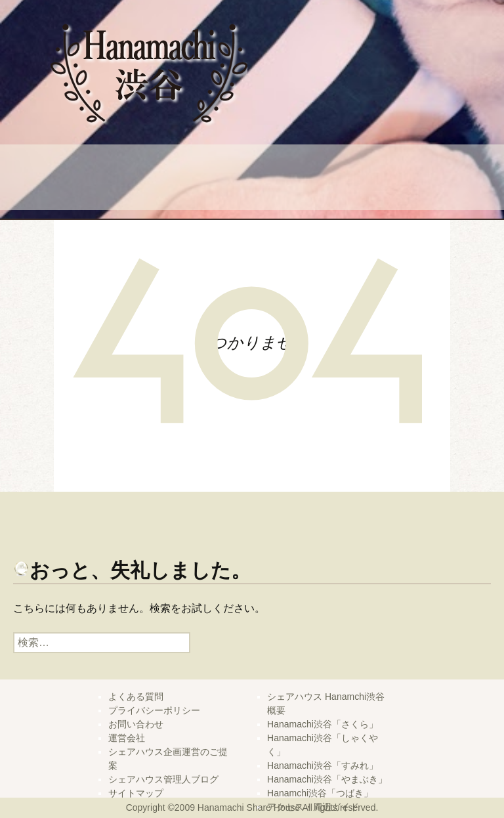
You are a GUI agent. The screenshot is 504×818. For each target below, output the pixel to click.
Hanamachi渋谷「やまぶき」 (327, 779)
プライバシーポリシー (154, 710)
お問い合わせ (136, 724)
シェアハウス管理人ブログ (163, 779)
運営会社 (127, 738)
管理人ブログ (402, 179)
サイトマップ (136, 793)
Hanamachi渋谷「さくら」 (323, 724)
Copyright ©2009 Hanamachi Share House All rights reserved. (252, 807)
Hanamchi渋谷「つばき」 (320, 793)
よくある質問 (155, 179)
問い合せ (279, 179)
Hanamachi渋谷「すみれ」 (323, 765)
